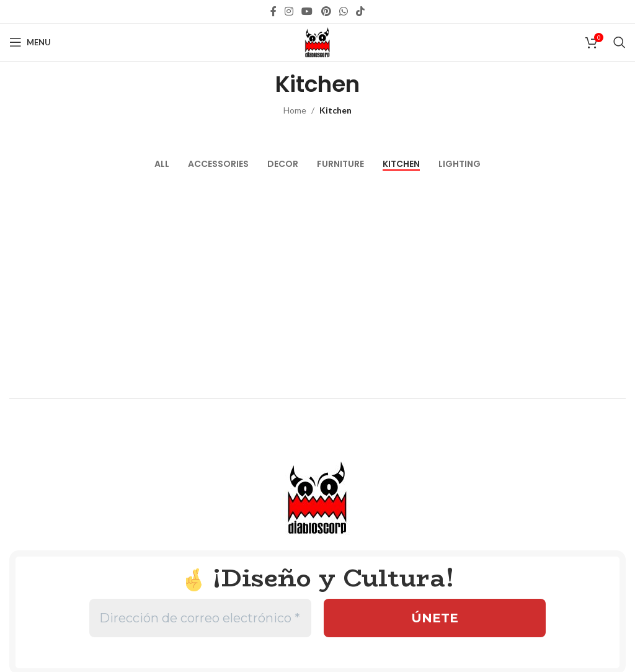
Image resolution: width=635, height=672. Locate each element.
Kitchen (335, 110)
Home (295, 110)
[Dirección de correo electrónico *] (200, 618)
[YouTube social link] (307, 11)
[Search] (619, 42)
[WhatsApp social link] (343, 11)
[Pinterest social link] (326, 11)
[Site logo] (317, 41)
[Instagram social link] (289, 11)
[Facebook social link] (273, 11)
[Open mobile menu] (30, 42)
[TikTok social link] (361, 11)
